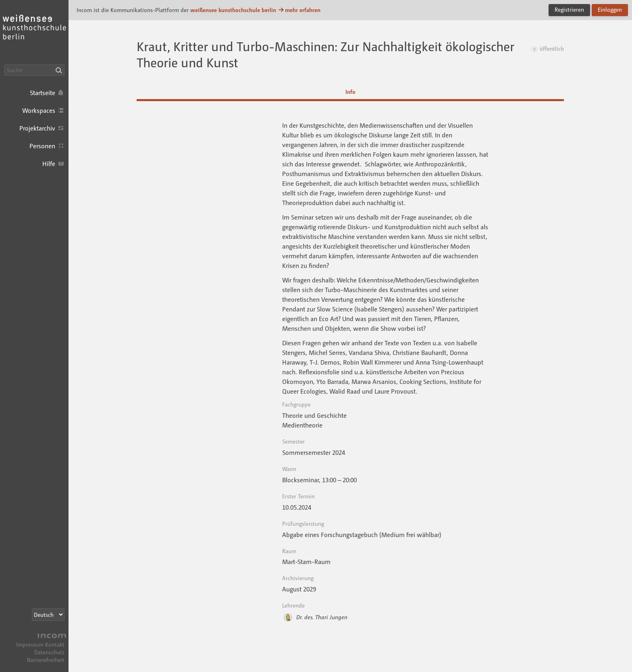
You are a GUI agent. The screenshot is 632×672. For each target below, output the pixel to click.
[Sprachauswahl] (48, 615)
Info (350, 92)
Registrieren (569, 9)
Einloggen (610, 9)
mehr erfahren (299, 10)
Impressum (30, 644)
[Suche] (34, 70)
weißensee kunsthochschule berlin (233, 10)
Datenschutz (49, 652)
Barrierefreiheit (46, 660)
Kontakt (55, 644)
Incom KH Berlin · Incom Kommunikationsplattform (34, 32)
